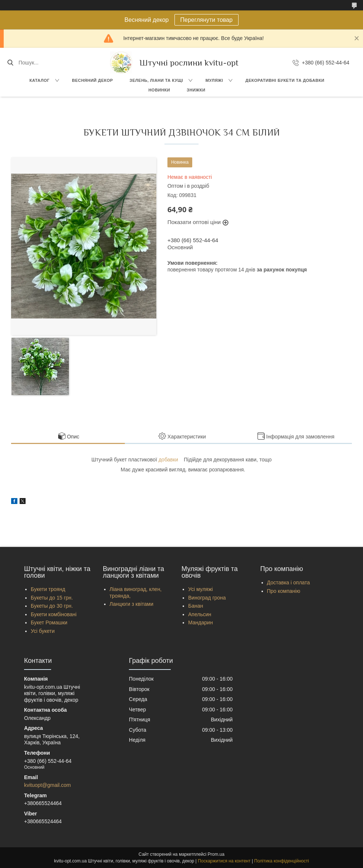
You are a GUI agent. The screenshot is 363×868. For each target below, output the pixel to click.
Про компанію (284, 591)
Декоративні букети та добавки (285, 80)
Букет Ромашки (49, 622)
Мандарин (201, 622)
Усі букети (43, 631)
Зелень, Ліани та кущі (156, 80)
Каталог (39, 80)
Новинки (159, 90)
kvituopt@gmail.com (47, 785)
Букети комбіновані (54, 614)
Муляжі (214, 80)
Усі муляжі (201, 589)
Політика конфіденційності (282, 861)
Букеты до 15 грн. (52, 598)
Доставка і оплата (289, 582)
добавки (168, 460)
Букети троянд (48, 589)
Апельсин (200, 614)
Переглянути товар (207, 20)
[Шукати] (10, 63)
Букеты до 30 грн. (52, 606)
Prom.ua (216, 854)
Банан (196, 606)
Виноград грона (207, 598)
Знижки (196, 90)
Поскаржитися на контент (224, 861)
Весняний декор (92, 80)
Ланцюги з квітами (132, 604)
